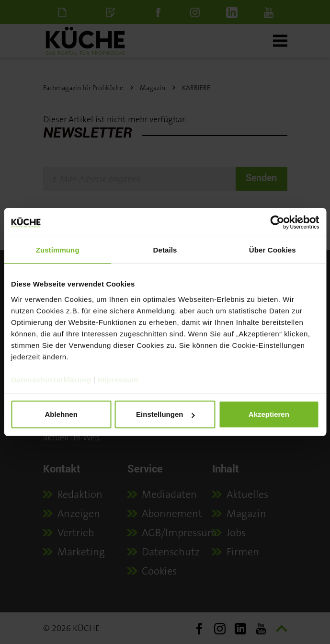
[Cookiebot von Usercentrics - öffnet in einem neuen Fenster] (277, 222)
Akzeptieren (269, 414)
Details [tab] (165, 250)
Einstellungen (165, 414)
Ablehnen (61, 414)
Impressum (118, 380)
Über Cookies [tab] (273, 250)
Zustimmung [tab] (58, 250)
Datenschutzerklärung (51, 380)
